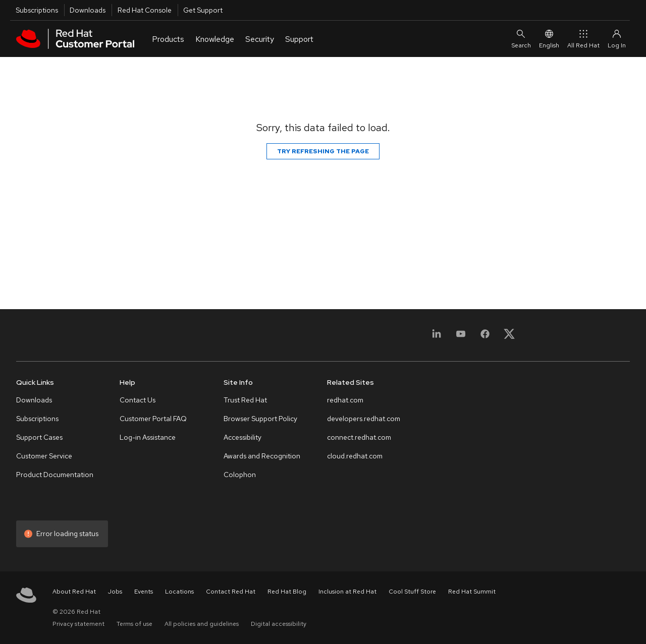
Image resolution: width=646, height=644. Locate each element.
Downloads (88, 10)
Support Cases (39, 437)
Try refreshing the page (323, 151)
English (549, 39)
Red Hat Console (145, 10)
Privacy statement (78, 624)
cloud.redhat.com (355, 456)
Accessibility (243, 437)
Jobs (115, 592)
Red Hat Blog (287, 592)
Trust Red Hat (245, 400)
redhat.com (345, 400)
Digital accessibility (279, 624)
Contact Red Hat (231, 592)
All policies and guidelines (202, 624)
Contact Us (138, 400)
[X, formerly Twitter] (509, 337)
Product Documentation (55, 475)
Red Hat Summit (472, 592)
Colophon (240, 475)
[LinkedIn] (437, 337)
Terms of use (134, 624)
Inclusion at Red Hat (347, 592)
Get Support (203, 10)
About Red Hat (74, 592)
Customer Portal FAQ (153, 419)
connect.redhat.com (359, 437)
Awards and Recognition (262, 456)
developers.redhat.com (364, 419)
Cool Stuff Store (412, 592)
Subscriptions (37, 10)
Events (144, 592)
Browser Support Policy (260, 419)
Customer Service (44, 456)
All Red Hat (583, 39)
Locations (179, 592)
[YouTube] (461, 337)
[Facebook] (485, 337)
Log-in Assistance (148, 437)
